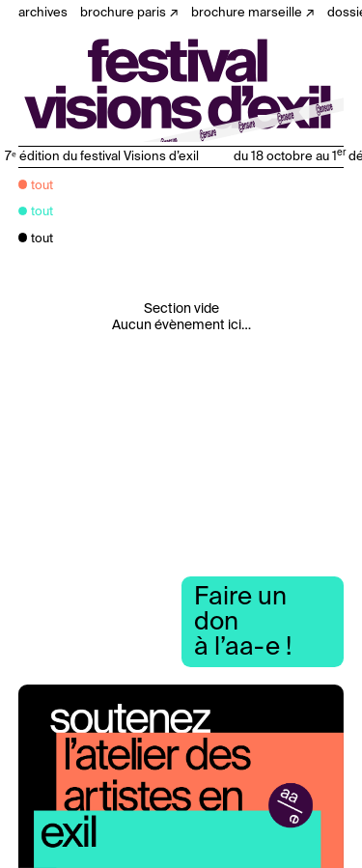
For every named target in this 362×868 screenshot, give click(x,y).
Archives (43, 13)
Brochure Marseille (247, 13)
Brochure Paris (123, 13)
